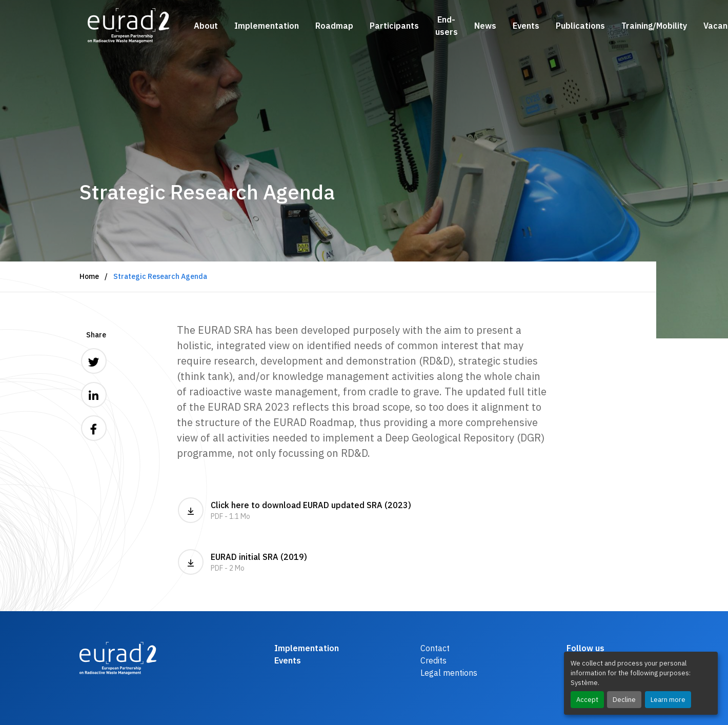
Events (526, 26)
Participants (394, 26)
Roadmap (334, 26)
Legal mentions (449, 673)
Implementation (267, 26)
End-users (447, 26)
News (485, 26)
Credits (433, 660)
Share (96, 335)
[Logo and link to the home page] (128, 26)
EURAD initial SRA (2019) (364, 562)
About (206, 26)
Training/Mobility (654, 26)
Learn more (668, 700)
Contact (435, 648)
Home (89, 276)
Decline (624, 700)
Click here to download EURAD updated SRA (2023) (364, 510)
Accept (587, 700)
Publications (580, 26)
